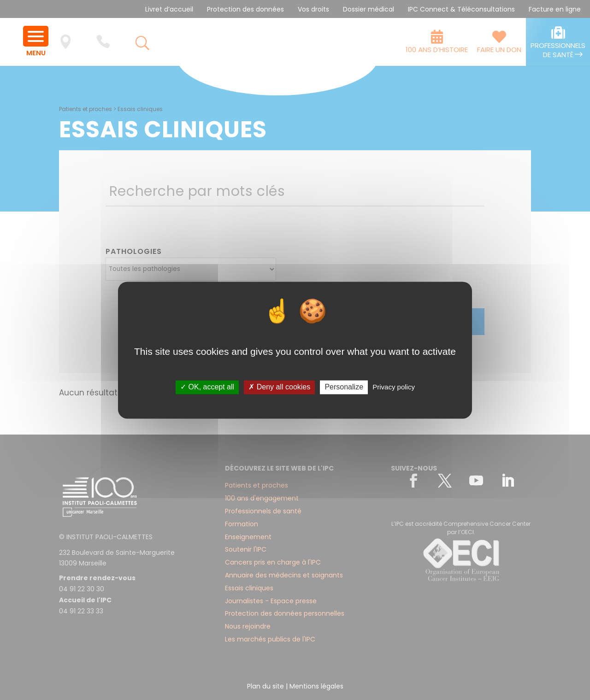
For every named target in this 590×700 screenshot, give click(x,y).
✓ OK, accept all (207, 387)
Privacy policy (394, 387)
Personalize (344, 387)
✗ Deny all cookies (279, 387)
